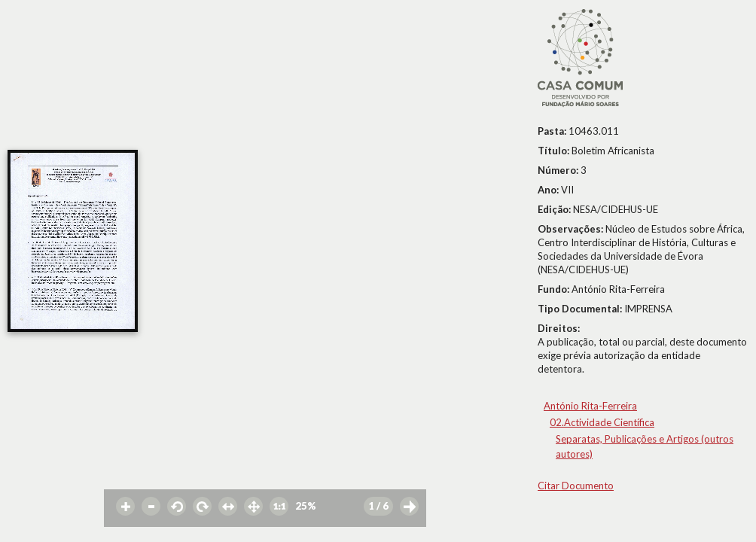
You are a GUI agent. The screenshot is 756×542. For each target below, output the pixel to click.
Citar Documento (576, 486)
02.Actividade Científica (602, 422)
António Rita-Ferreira (590, 406)
